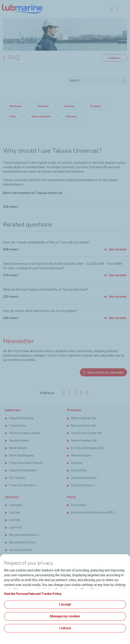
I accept (65, 604)
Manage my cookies (65, 616)
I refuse (65, 628)
